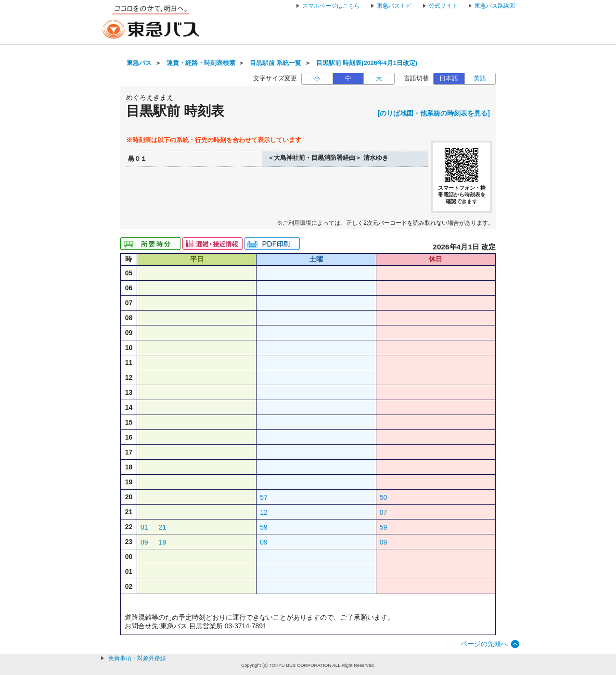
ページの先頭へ (484, 644)
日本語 (449, 78)
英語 (480, 78)
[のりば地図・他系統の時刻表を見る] (434, 113)
